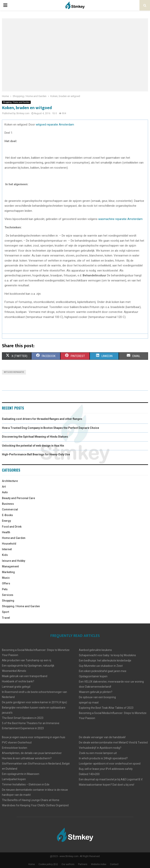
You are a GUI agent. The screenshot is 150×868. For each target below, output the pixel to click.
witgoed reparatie (14, 372)
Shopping (8, 601)
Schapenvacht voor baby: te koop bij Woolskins (107, 655)
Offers (6, 583)
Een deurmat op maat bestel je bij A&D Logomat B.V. (111, 779)
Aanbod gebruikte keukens (95, 650)
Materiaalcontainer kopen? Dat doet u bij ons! (107, 785)
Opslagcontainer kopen (93, 676)
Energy (6, 521)
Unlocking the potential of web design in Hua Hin (33, 446)
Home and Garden (14, 538)
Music (6, 578)
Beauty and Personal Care (18, 498)
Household (9, 544)
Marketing (8, 572)
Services (8, 595)
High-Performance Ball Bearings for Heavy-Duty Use (36, 454)
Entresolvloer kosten (15, 748)
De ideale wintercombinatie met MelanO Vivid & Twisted (113, 742)
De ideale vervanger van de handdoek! (102, 737)
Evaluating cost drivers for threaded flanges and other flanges (42, 419)
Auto (5, 492)
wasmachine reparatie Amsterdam (120, 219)
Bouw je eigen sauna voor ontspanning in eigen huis (34, 737)
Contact (114, 864)
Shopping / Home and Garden (16, 102)
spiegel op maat (89, 702)
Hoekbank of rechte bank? (18, 681)
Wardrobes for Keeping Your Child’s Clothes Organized (35, 805)
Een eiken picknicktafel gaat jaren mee (103, 671)
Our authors (68, 864)
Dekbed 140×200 (89, 774)
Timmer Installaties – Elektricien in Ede (26, 784)
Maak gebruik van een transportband (25, 676)
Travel (6, 618)
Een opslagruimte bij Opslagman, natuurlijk (28, 666)
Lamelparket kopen (14, 779)
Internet (7, 549)
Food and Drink (12, 527)
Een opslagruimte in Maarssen (21, 774)
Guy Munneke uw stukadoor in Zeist (101, 666)
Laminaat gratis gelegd (16, 687)
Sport (5, 612)
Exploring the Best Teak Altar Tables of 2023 (106, 708)
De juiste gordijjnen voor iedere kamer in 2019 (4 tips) (34, 702)
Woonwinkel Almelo (14, 671)
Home (32, 864)
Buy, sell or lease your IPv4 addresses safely (106, 769)
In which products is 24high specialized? (103, 758)
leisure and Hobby (14, 561)
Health (6, 532)
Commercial (10, 509)
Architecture (10, 481)
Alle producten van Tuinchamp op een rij (27, 660)
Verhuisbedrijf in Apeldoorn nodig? (100, 748)
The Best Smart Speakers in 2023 (23, 718)
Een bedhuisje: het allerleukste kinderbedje (105, 661)
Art (4, 487)
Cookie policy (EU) (48, 864)
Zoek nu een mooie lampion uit (98, 753)
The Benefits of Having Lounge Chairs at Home (31, 800)
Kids (5, 555)
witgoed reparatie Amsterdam (55, 125)
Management (10, 566)
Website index (99, 864)
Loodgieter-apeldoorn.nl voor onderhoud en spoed (110, 764)
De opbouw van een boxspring (97, 697)
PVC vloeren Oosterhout (17, 742)
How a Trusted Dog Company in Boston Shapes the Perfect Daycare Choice (50, 428)
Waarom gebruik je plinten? (96, 692)
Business (8, 504)
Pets (5, 589)
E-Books (7, 515)
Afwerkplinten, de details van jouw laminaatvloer (32, 753)
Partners (83, 864)
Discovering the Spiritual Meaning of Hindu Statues (35, 437)
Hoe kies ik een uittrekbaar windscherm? (27, 758)
